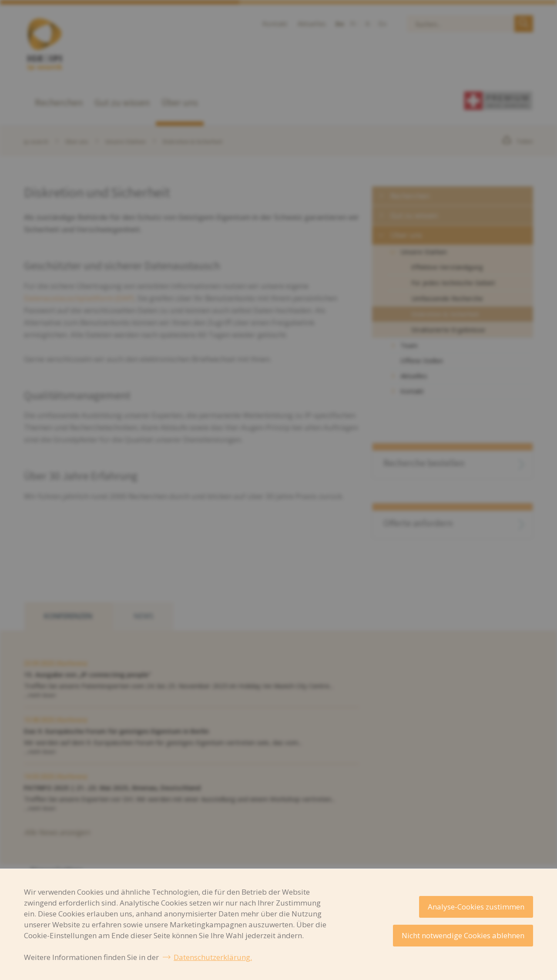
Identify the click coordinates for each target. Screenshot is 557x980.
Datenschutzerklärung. (213, 957)
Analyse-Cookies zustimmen (476, 907)
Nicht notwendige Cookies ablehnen (463, 935)
